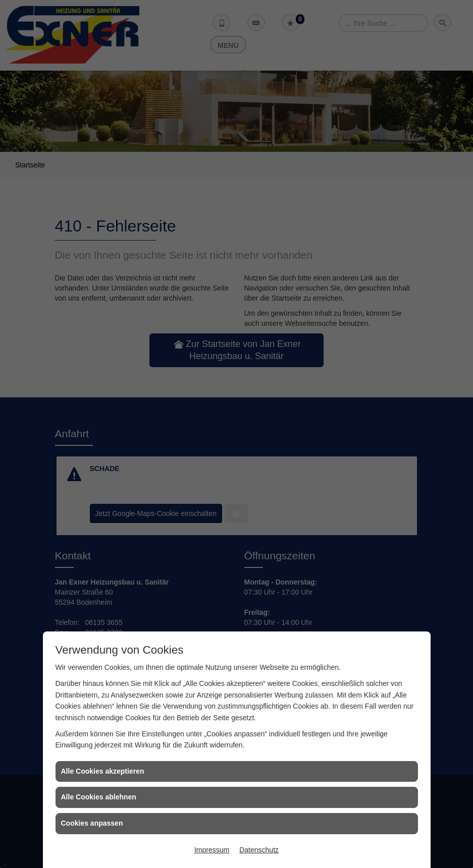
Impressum (212, 850)
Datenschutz (259, 850)
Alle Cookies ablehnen (99, 797)
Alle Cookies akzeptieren (103, 771)
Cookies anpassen (92, 823)
